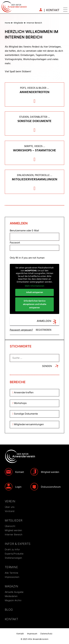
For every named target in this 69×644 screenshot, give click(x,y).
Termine (11, 567)
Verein (10, 501)
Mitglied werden (50, 472)
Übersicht (10, 526)
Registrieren (44, 330)
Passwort (15, 243)
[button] (65, 10)
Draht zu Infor (12, 549)
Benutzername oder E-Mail (24, 231)
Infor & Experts (18, 544)
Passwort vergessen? (21, 330)
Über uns (10, 507)
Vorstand (10, 511)
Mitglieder (19, 23)
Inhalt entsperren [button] (35, 292)
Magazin (11, 586)
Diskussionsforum (51, 487)
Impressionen (12, 577)
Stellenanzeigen (13, 558)
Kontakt (53, 10)
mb (41, 10)
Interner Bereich (14, 534)
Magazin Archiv (13, 600)
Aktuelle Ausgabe (14, 592)
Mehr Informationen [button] (35, 286)
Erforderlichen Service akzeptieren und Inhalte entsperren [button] (35, 304)
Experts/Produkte (14, 554)
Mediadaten (11, 596)
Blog (9, 610)
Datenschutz (46, 634)
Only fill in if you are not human (27, 258)
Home (8, 23)
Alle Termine (11, 573)
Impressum (32, 634)
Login (18, 487)
